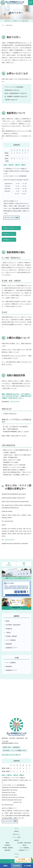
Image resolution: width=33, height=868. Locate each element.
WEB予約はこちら (8, 234)
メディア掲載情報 (11, 640)
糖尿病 (8, 621)
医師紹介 (17, 831)
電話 (6, 866)
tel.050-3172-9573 (11, 755)
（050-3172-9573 (14, 402)
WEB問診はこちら (8, 240)
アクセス (17, 854)
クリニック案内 (16, 837)
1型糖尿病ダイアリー (12, 648)
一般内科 (8, 632)
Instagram (9, 564)
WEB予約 (17, 866)
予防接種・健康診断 (11, 636)
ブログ (16, 857)
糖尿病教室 (9, 644)
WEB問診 (28, 866)
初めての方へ (17, 834)
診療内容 (17, 840)
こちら (20, 136)
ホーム (16, 828)
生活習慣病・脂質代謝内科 (13, 625)
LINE (24, 564)
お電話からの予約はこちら (11, 228)
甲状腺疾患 (9, 629)
